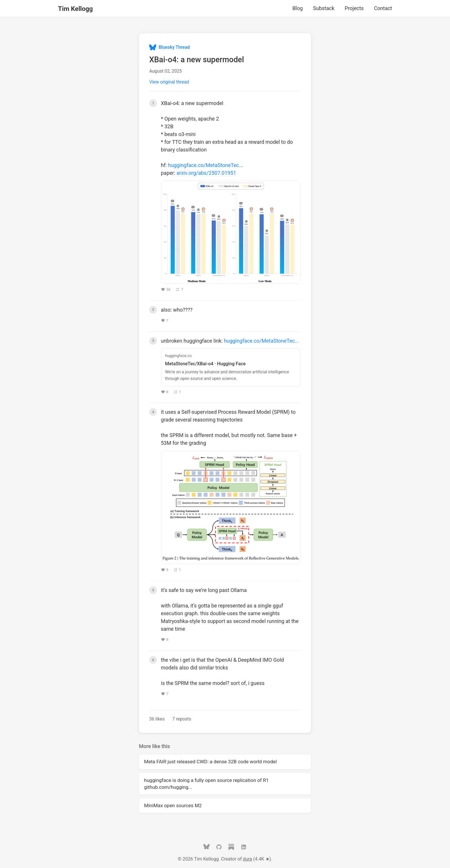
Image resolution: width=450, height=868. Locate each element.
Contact (383, 8)
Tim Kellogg (75, 9)
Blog (298, 8)
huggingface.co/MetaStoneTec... (206, 165)
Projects (354, 8)
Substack (324, 8)
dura (247, 859)
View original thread (169, 82)
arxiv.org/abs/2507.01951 (206, 173)
